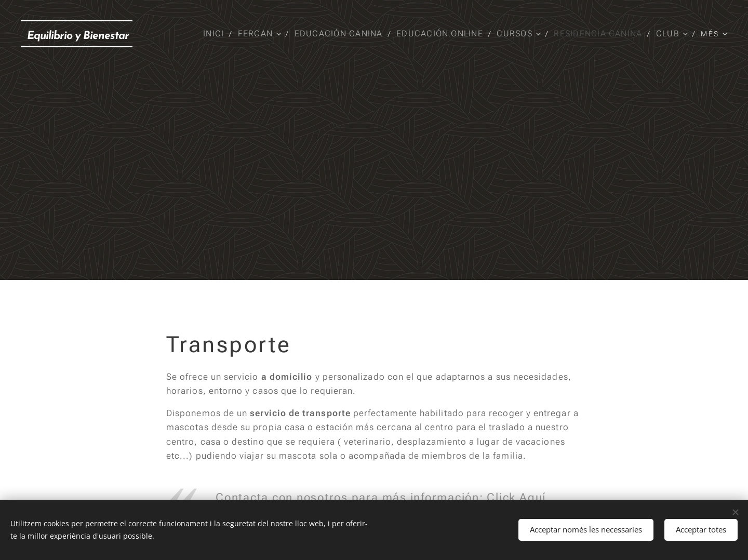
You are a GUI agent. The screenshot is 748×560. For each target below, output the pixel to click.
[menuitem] (217, 34)
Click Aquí (516, 497)
